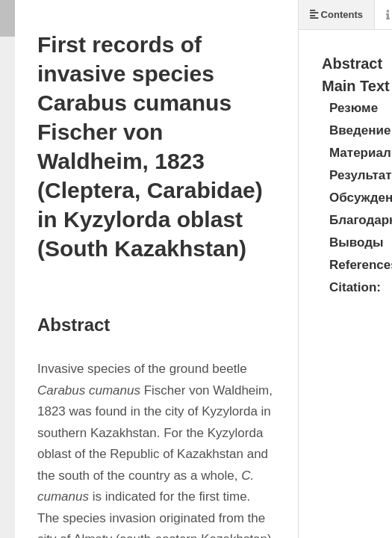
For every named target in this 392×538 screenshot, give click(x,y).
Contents (336, 15)
